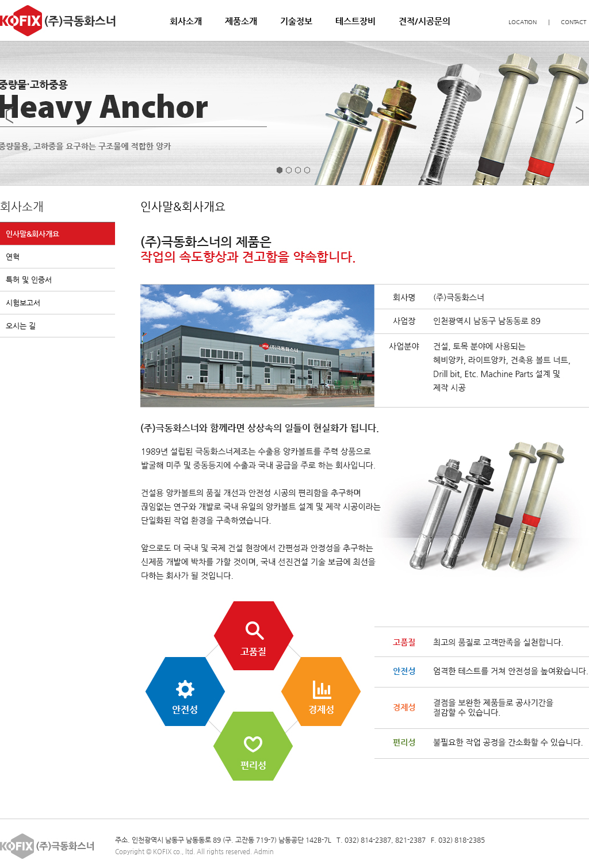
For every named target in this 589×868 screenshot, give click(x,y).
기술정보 (296, 21)
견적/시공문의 (424, 21)
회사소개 (186, 21)
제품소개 (241, 21)
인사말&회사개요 (32, 234)
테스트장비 (355, 21)
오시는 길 (21, 326)
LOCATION (523, 22)
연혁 (13, 257)
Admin (264, 852)
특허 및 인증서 (29, 280)
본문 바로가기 (0, 0)
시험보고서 (23, 303)
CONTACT (573, 22)
